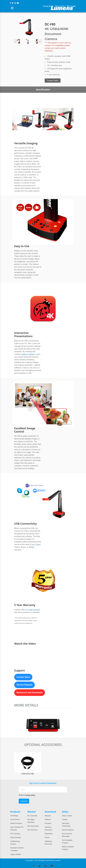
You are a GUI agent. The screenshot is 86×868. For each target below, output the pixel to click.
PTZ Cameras (15, 834)
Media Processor (16, 823)
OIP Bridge (14, 816)
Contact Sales (48, 6)
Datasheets (49, 834)
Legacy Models (16, 854)
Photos (47, 837)
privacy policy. (31, 795)
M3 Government (33, 826)
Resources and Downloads (30, 693)
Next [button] (40, 41)
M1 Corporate (32, 816)
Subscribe (24, 801)
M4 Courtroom (33, 830)
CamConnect (15, 820)
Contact (65, 820)
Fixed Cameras (16, 837)
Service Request (24, 685)
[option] (28, 27)
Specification (43, 90)
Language (71, 6)
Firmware (48, 823)
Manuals (48, 816)
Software (48, 820)
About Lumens (67, 816)
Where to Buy (60, 6)
